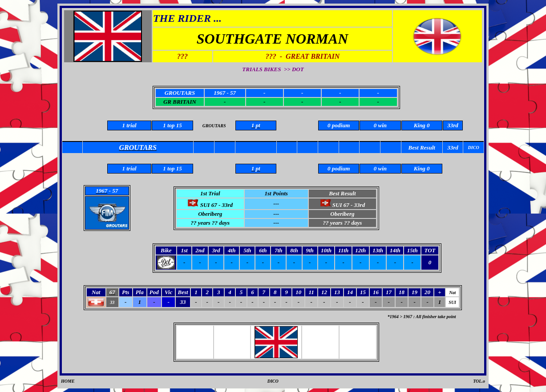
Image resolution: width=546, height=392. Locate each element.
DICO (273, 381)
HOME (68, 381)
